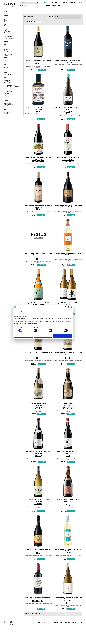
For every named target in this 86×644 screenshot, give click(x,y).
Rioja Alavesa (8, 112)
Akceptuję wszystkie (62, 336)
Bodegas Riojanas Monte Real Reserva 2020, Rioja (38, 549)
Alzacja (7, 44)
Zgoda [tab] (23, 312)
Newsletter (73, 3)
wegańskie (7, 98)
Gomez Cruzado (8, 106)
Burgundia (7, 52)
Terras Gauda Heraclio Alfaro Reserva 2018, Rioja (68, 60)
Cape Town (7, 53)
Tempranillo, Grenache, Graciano (12, 86)
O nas (60, 6)
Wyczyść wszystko (9, 39)
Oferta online (24, 6)
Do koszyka (42, 70)
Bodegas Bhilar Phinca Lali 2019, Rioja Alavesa (38, 452)
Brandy (5, 21)
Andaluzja (7, 46)
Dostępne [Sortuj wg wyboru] (68, 17)
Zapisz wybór (43, 336)
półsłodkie (7, 67)
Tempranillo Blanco (9, 91)
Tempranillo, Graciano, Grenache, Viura (12, 84)
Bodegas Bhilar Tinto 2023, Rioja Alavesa (68, 452)
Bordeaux (7, 51)
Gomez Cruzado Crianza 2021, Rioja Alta (68, 157)
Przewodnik (46, 6)
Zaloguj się (55, 3)
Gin (5, 25)
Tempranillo (7, 81)
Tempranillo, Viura (8, 90)
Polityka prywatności (78, 637)
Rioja (6, 111)
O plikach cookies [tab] (63, 312)
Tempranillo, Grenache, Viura (11, 88)
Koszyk (80, 3)
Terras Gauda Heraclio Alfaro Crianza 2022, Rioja (38, 597)
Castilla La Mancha (9, 54)
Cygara (6, 24)
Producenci (38, 6)
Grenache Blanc (8, 80)
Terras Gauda (8, 107)
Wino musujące (7, 32)
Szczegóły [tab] (43, 312)
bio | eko (7, 97)
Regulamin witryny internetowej (68, 637)
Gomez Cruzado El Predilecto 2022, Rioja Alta (38, 157)
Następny (70, 614)
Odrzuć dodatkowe (24, 336)
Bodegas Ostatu (8, 103)
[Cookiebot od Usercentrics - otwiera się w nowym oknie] (66, 307)
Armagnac (6, 19)
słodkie (6, 69)
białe (6, 61)
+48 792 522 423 (46, 3)
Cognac (6, 23)
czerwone (7, 62)
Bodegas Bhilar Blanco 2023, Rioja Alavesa (38, 500)
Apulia (6, 47)
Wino (5, 30)
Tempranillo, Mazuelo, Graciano (11, 89)
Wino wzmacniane (8, 33)
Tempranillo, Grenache (10, 85)
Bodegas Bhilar (8, 102)
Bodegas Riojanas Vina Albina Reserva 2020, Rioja (38, 205)
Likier (5, 27)
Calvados (6, 22)
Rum (5, 28)
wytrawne (7, 70)
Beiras (6, 49)
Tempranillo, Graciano (9, 83)
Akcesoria (6, 18)
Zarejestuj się (64, 3)
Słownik (54, 6)
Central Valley (8, 55)
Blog (31, 6)
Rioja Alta (7, 113)
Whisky (5, 29)
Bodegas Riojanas (9, 104)
